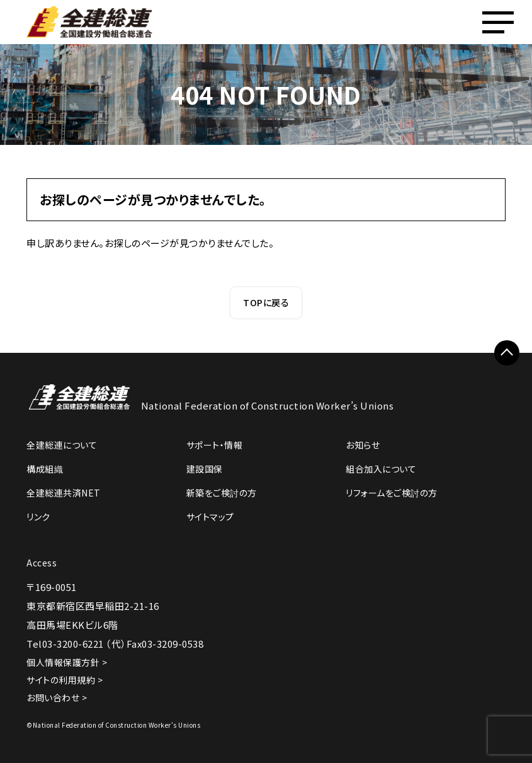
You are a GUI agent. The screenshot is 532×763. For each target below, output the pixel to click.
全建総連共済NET (64, 493)
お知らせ (363, 445)
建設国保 (205, 469)
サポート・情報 (215, 445)
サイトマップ (210, 517)
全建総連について (62, 445)
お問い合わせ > (57, 697)
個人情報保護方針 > (67, 662)
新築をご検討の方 (222, 493)
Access (42, 563)
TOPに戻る (266, 302)
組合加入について (381, 469)
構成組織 (45, 469)
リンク (38, 517)
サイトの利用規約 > (65, 680)
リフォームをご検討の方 (392, 493)
